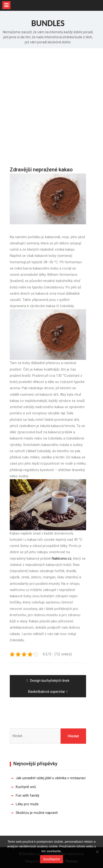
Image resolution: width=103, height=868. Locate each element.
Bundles (48, 23)
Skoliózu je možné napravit (37, 813)
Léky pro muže (27, 804)
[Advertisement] (51, 102)
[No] (97, 852)
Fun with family (28, 795)
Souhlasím (52, 859)
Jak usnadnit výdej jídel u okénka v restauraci (51, 778)
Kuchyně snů (26, 787)
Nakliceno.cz (62, 558)
